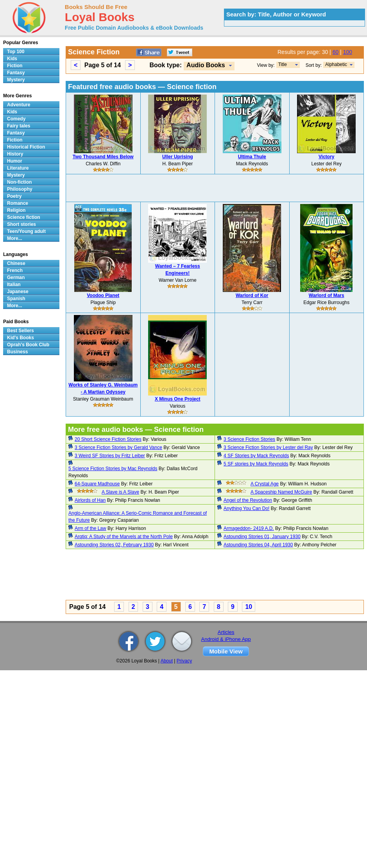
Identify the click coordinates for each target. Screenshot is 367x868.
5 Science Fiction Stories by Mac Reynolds (113, 469)
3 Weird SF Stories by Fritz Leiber (110, 456)
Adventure (19, 105)
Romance (18, 203)
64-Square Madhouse (97, 484)
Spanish (16, 299)
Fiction (15, 66)
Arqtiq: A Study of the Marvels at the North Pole (124, 537)
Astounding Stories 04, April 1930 (258, 545)
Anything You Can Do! (246, 508)
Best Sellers (21, 331)
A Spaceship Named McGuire (281, 492)
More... (15, 238)
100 (348, 52)
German (16, 277)
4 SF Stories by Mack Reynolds (256, 456)
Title (283, 64)
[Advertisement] (215, 188)
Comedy (16, 119)
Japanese (18, 292)
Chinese (16, 263)
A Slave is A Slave (120, 492)
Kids (12, 59)
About (167, 661)
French (15, 270)
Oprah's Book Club (28, 345)
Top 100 (16, 52)
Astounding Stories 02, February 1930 (114, 545)
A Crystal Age (265, 484)
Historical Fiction (26, 147)
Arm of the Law (90, 528)
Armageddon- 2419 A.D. (249, 528)
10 (249, 607)
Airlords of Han (90, 500)
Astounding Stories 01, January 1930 (262, 537)
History (15, 154)
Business (17, 352)
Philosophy (20, 189)
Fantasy (16, 73)
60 (336, 52)
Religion (16, 210)
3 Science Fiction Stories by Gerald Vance (118, 447)
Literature (18, 168)
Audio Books (206, 65)
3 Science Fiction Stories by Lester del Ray (268, 447)
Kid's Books (21, 338)
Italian (14, 285)
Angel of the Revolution (248, 500)
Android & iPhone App (226, 639)
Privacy (184, 661)
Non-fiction (19, 182)
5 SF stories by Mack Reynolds (256, 464)
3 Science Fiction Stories (249, 439)
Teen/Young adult (26, 231)
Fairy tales (19, 126)
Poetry (14, 196)
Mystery (16, 80)
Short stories (21, 224)
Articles (226, 632)
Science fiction (24, 217)
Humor (15, 161)
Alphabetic (336, 64)
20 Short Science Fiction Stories (108, 439)
